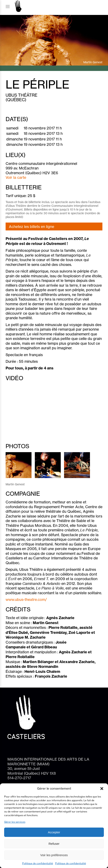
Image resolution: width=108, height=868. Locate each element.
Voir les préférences (54, 855)
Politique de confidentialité (38, 863)
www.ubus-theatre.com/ (26, 599)
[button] (102, 789)
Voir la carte (16, 177)
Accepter (54, 832)
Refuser (54, 844)
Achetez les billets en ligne (32, 226)
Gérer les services (15, 822)
